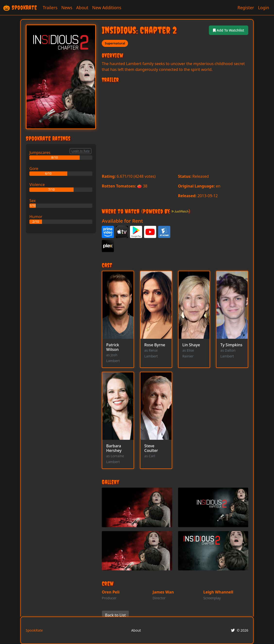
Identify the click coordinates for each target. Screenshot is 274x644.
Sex (33, 201)
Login (264, 8)
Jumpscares (40, 153)
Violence (37, 185)
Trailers (50, 8)
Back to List (115, 616)
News (67, 8)
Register (246, 8)
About (82, 8)
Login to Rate (81, 151)
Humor (36, 217)
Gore (34, 169)
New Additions (107, 8)
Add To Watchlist (227, 30)
